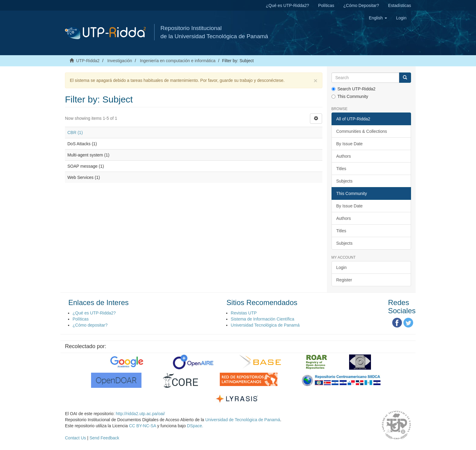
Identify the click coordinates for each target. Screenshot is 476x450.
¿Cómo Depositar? (361, 5)
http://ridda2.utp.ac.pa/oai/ (140, 414)
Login (342, 267)
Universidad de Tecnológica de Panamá (243, 420)
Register (344, 280)
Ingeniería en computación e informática (178, 61)
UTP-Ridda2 (88, 61)
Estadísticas (400, 5)
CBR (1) (75, 133)
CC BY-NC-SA (143, 426)
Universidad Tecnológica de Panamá (265, 325)
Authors (344, 156)
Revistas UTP (244, 313)
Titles (341, 169)
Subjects (345, 181)
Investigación (120, 61)
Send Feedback (104, 438)
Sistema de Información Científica (262, 319)
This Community (350, 96)
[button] (378, 18)
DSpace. (195, 426)
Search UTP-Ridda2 (354, 89)
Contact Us (75, 438)
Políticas (326, 5)
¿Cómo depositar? (90, 325)
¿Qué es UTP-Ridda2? (287, 5)
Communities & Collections (362, 131)
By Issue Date (350, 144)
